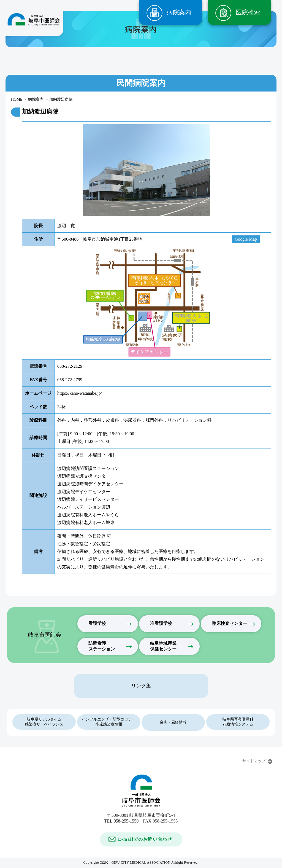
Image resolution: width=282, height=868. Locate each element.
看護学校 (97, 623)
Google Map (246, 239)
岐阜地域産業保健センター (163, 646)
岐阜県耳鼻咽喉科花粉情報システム (238, 722)
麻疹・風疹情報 (173, 722)
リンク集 (141, 686)
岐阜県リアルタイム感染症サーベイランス (44, 722)
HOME (17, 99)
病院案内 (179, 12)
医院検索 (248, 12)
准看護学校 (161, 623)
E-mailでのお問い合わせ (145, 839)
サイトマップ (254, 761)
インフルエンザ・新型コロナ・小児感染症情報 (109, 722)
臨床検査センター (229, 623)
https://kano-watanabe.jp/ (80, 393)
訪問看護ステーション (102, 646)
